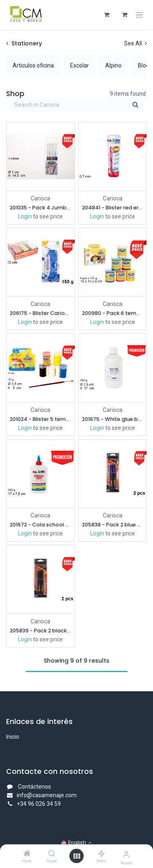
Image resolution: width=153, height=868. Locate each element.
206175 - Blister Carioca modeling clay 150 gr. (41, 313)
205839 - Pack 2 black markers (41, 631)
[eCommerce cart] (106, 15)
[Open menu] (77, 856)
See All (135, 43)
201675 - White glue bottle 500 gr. (113, 419)
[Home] (27, 854)
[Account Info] (126, 854)
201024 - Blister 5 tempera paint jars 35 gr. (41, 419)
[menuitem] (33, 65)
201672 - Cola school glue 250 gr (41, 525)
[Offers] (101, 854)
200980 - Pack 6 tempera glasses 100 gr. (113, 313)
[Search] (52, 854)
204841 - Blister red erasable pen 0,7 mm (113, 207)
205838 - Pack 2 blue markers (113, 525)
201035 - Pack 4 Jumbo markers (41, 207)
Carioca (40, 198)
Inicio (13, 737)
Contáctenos (34, 787)
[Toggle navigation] (139, 15)
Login (25, 216)
